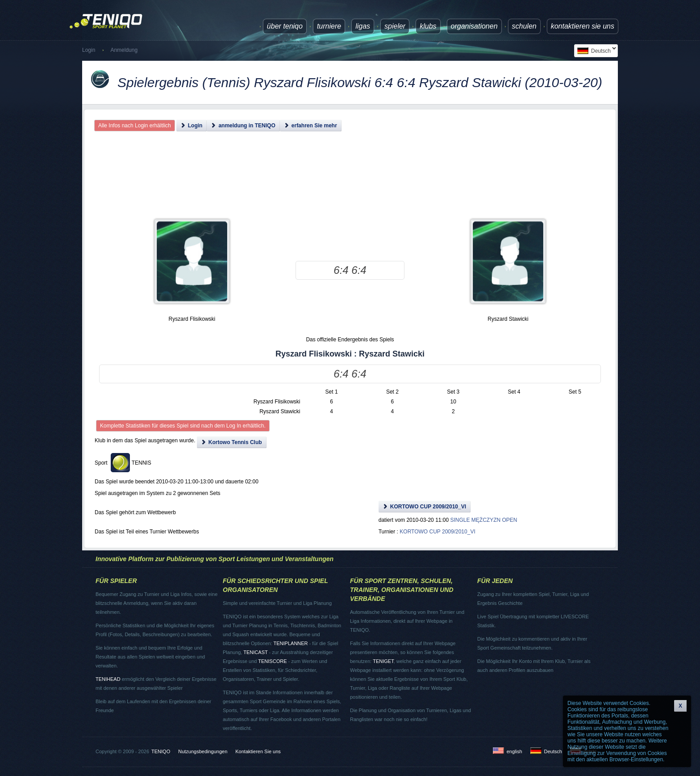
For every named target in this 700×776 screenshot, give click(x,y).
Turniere (329, 26)
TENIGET (383, 661)
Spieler (395, 26)
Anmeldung (124, 50)
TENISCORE (272, 661)
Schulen (524, 26)
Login (89, 50)
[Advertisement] (350, 183)
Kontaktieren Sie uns (583, 26)
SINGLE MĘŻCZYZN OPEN (484, 520)
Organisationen (474, 26)
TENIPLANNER (291, 643)
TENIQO (161, 751)
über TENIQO (285, 26)
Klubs (428, 26)
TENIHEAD (108, 679)
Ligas (363, 26)
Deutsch (595, 51)
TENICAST (255, 652)
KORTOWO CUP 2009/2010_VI (437, 532)
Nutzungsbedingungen (203, 751)
